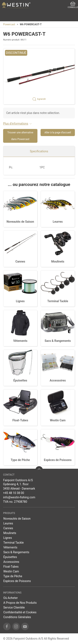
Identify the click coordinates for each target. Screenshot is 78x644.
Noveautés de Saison (20, 222)
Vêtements (20, 341)
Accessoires (58, 380)
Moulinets (58, 261)
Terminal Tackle (58, 301)
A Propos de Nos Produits (20, 603)
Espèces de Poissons (58, 460)
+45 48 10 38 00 (14, 493)
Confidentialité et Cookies (20, 612)
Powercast (9, 24)
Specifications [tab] (39, 151)
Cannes (20, 261)
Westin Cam (58, 420)
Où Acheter (11, 598)
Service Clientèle (14, 607)
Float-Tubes (20, 420)
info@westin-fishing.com (19, 497)
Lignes (20, 301)
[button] (39, 76)
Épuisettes (20, 380)
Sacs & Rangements (58, 341)
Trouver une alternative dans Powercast (20, 136)
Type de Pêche (20, 460)
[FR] (16, 5)
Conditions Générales (17, 617)
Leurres (58, 222)
